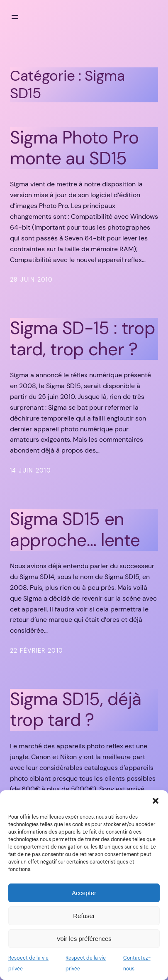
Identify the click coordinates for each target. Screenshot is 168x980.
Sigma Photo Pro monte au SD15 (74, 148)
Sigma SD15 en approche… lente (75, 530)
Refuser (84, 916)
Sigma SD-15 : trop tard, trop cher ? (83, 339)
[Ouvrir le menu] (15, 17)
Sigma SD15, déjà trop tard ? (76, 710)
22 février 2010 (37, 651)
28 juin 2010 (31, 280)
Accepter (84, 893)
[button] (156, 801)
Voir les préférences (84, 939)
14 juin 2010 (30, 470)
